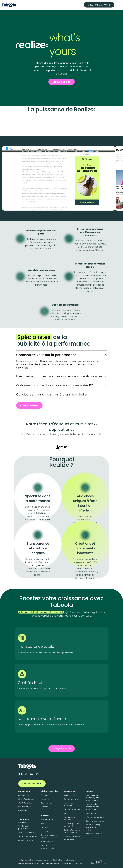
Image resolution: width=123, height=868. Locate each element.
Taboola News (47, 803)
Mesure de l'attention (96, 834)
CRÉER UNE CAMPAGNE (99, 5)
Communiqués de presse (49, 836)
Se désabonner (69, 860)
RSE (43, 823)
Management (47, 841)
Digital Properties (50, 791)
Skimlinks (45, 807)
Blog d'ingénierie (71, 799)
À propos (45, 816)
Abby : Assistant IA (26, 799)
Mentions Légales (53, 863)
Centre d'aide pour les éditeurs (72, 838)
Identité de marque (72, 809)
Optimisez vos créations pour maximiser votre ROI (55, 385)
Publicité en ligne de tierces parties (31, 863)
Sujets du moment (26, 832)
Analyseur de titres (26, 840)
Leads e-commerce (95, 821)
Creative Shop (25, 807)
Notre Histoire (47, 819)
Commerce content (95, 817)
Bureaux (44, 831)
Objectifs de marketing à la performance (93, 807)
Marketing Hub (70, 795)
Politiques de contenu (69, 818)
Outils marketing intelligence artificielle (93, 827)
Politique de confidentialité (72, 863)
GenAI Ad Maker (25, 803)
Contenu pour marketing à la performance (93, 798)
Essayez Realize (62, 82)
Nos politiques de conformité (71, 825)
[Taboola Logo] (9, 5)
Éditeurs (44, 795)
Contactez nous (32, 784)
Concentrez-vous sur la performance (46, 355)
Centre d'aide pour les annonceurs (72, 831)
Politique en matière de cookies (30, 860)
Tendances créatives (24, 821)
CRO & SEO (91, 813)
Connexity (23, 811)
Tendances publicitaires (24, 827)
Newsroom (46, 799)
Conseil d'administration (48, 847)
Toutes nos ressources (69, 804)
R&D (65, 813)
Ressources (69, 791)
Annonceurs (24, 791)
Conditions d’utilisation (53, 860)
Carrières (45, 827)
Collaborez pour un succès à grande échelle (51, 394)
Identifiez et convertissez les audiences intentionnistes (59, 376)
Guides (90, 791)
